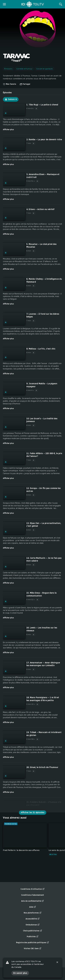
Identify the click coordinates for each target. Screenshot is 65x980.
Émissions (8, 69)
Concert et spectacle (44, 69)
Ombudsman (33, 925)
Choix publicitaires (32, 931)
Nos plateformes (33, 913)
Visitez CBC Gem (33, 949)
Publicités (33, 937)
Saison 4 (11, 99)
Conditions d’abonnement (32, 895)
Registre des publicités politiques (32, 943)
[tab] (7, 92)
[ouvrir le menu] (4, 4)
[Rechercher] (61, 4)
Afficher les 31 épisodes (33, 812)
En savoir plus (20, 973)
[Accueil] (33, 4)
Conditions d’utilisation (32, 889)
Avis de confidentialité (32, 901)
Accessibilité (33, 919)
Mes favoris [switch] (10, 84)
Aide (33, 907)
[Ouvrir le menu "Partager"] (25, 84)
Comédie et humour (24, 69)
